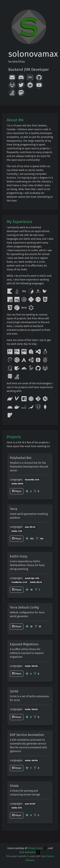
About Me (15, 120)
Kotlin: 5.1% (17, 808)
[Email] (12, 77)
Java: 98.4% (30, 527)
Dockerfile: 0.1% (32, 480)
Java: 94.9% (30, 804)
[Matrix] (30, 77)
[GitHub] (39, 77)
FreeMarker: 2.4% (19, 582)
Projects (14, 437)
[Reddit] (30, 85)
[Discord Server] (21, 77)
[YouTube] (39, 85)
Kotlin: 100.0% (31, 666)
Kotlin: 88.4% (36, 582)
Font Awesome (30, 852)
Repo (17, 491)
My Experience (19, 222)
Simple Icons (37, 848)
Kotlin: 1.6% (17, 531)
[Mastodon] (21, 93)
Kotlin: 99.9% (17, 484)
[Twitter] (21, 85)
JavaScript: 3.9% (32, 578)
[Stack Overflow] (12, 93)
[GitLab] (12, 85)
